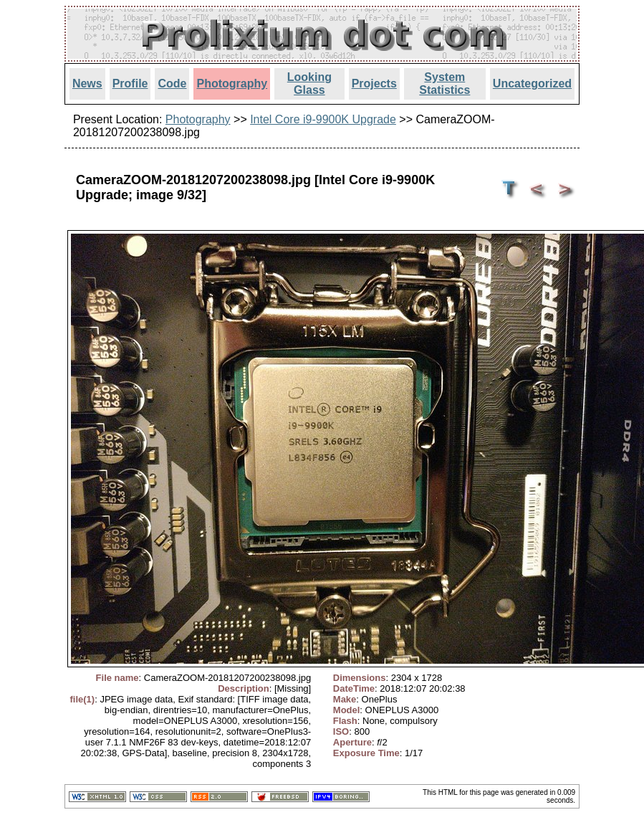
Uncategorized (532, 84)
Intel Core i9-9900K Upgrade (323, 119)
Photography (232, 84)
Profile (130, 84)
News (87, 84)
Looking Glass (309, 84)
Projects (374, 84)
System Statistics (444, 84)
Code (172, 84)
